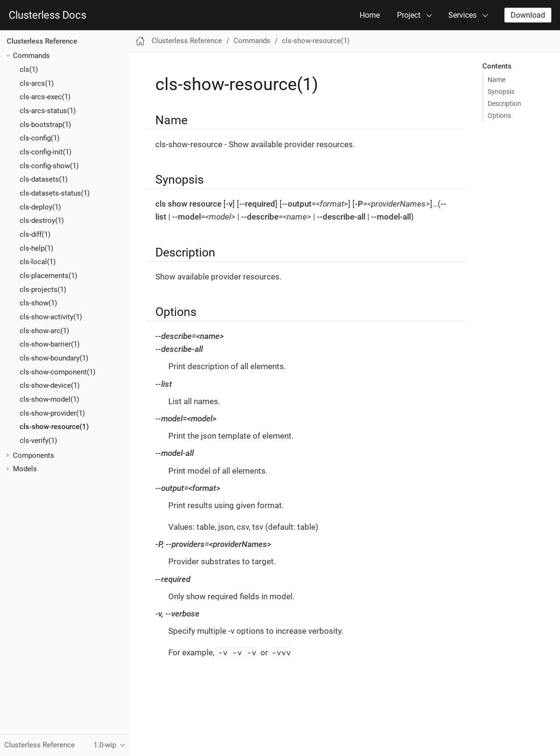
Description (504, 104)
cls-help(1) (36, 248)
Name (496, 80)
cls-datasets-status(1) (55, 193)
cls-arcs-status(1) (48, 111)
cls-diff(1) (35, 234)
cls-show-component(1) (58, 372)
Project (409, 15)
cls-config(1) (40, 138)
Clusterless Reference (42, 41)
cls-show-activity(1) (51, 317)
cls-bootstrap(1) (45, 125)
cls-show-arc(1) (44, 331)
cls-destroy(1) (42, 221)
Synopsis (501, 92)
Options (499, 116)
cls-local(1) (38, 262)
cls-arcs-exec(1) (45, 97)
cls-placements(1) (48, 276)
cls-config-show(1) (49, 166)
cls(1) (29, 70)
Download (528, 15)
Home (370, 15)
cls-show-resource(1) (54, 427)
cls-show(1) (38, 303)
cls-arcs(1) (37, 83)
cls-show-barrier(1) (50, 344)
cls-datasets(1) (44, 179)
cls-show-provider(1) (52, 413)
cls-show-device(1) (50, 385)
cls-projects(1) (43, 290)
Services (462, 15)
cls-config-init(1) (46, 152)
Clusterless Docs (47, 15)
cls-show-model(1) (49, 399)
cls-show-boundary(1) (54, 358)
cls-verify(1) (38, 441)
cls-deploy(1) (40, 207)
